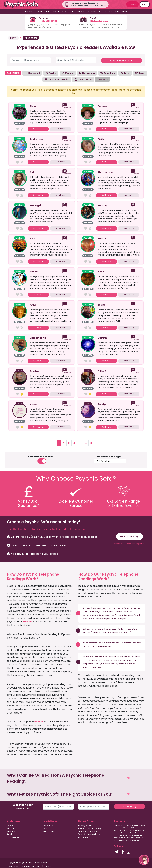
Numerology (87, 73)
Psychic (51, 73)
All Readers (31, 38)
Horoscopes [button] (79, 11)
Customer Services (118, 11)
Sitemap (47, 866)
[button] (76, 778)
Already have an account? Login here (129, 544)
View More (102, 79)
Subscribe (129, 807)
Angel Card (108, 73)
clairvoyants (89, 615)
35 (92, 443)
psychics (110, 615)
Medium (68, 73)
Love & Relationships (57, 79)
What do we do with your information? (90, 836)
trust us (28, 622)
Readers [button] (29, 11)
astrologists (121, 619)
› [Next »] (97, 443)
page (85, 612)
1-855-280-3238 (48, 21)
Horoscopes (13, 837)
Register (133, 4)
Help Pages (48, 831)
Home (13, 38)
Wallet (40, 11)
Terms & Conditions (88, 831)
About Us (11, 828)
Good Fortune (83, 79)
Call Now (38, 129)
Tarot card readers (124, 615)
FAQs (45, 828)
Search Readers (121, 61)
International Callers (32, 866)
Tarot (125, 73)
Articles (102, 11)
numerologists (103, 619)
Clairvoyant (32, 73)
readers (39, 722)
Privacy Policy (85, 826)
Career (140, 73)
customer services (136, 835)
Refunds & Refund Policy (90, 828)
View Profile (61, 129)
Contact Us (48, 826)
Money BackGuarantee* (28, 503)
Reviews (92, 11)
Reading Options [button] (60, 11)
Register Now (129, 537)
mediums (100, 615)
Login (145, 4)
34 (85, 443)
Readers (11, 831)
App (48, 11)
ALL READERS (13, 73)
